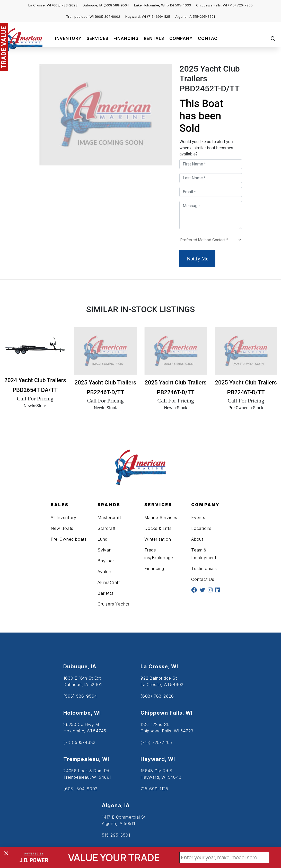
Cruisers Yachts (113, 604)
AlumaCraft (109, 582)
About (197, 539)
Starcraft (107, 528)
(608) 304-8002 (107, 16)
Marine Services (161, 518)
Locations (201, 528)
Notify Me (197, 259)
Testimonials (204, 568)
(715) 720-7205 (240, 5)
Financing (154, 568)
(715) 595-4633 (179, 5)
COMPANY (181, 38)
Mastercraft (109, 518)
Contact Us (203, 579)
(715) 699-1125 (159, 16)
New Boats (62, 528)
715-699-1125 (154, 789)
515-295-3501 (204, 16)
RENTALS (154, 38)
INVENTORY (68, 38)
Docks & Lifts (158, 528)
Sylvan (105, 550)
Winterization (158, 539)
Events (198, 518)
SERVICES (98, 38)
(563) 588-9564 (116, 5)
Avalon (104, 572)
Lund (103, 539)
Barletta (106, 593)
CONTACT (209, 38)
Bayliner (106, 561)
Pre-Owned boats (69, 539)
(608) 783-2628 (65, 5)
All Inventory (63, 518)
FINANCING (126, 38)
